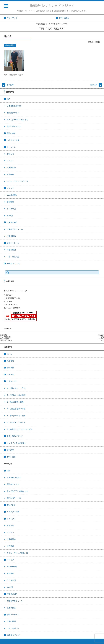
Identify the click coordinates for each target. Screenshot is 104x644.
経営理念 (10, 361)
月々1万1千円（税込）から (18, 120)
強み (9, 99)
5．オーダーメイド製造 (16, 416)
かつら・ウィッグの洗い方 (17, 181)
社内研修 (10, 174)
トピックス (11, 147)
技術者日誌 (10, 45)
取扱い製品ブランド (15, 436)
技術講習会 (11, 168)
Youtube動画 (12, 195)
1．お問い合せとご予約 (16, 388)
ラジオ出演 (11, 209)
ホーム (10, 354)
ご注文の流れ (12, 381)
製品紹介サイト (13, 113)
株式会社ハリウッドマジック (52, 6)
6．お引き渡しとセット (16, 422)
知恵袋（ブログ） (14, 264)
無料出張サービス (14, 126)
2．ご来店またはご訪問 (16, 395)
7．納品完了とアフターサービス (20, 429)
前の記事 (10, 85)
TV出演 (10, 216)
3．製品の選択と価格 (15, 402)
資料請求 (10, 450)
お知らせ (10, 154)
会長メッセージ (13, 243)
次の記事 (94, 85)
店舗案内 (10, 375)
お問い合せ (11, 457)
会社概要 (10, 368)
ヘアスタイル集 (13, 140)
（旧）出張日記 (13, 257)
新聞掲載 (10, 202)
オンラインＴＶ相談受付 (17, 443)
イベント (10, 161)
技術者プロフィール (15, 229)
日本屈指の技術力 (14, 106)
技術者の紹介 (12, 222)
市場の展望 (11, 250)
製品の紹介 (11, 133)
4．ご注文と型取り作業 (16, 409)
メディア (10, 188)
